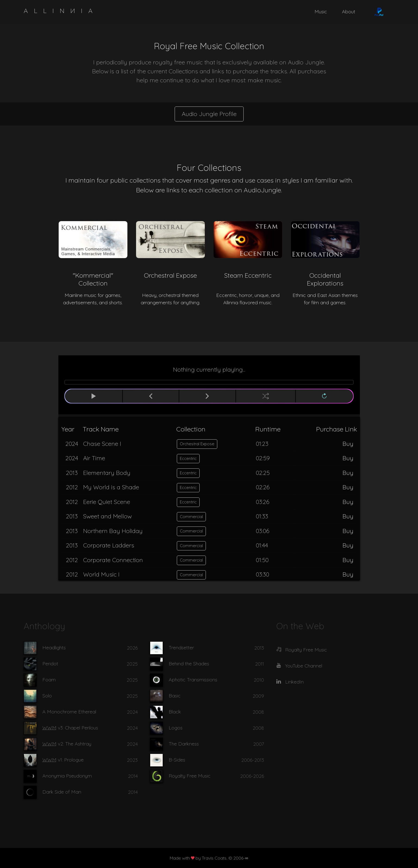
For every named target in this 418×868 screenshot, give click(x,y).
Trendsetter (181, 648)
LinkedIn (294, 682)
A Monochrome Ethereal (69, 712)
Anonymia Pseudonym (67, 776)
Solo (47, 696)
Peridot (50, 664)
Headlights (54, 648)
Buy (348, 444)
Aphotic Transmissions (193, 680)
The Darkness (184, 744)
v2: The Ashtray (67, 744)
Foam (49, 680)
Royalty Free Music (190, 776)
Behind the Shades (189, 664)
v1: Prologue (63, 760)
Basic (175, 696)
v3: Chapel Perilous (70, 728)
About (349, 12)
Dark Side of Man (62, 792)
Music (321, 12)
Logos (176, 728)
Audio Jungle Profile (209, 114)
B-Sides (177, 760)
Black (175, 712)
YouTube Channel (304, 666)
